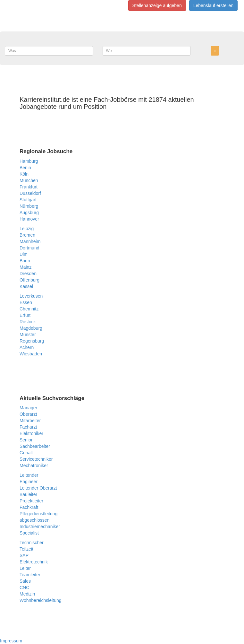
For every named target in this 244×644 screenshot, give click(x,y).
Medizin (27, 594)
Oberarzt (28, 414)
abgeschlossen (34, 520)
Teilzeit (26, 549)
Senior (26, 440)
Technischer (32, 543)
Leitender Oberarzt (38, 488)
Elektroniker (31, 433)
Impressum (11, 641)
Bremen (27, 235)
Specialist (29, 533)
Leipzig (27, 229)
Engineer (29, 482)
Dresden (28, 274)
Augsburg (29, 213)
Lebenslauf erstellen (213, 5)
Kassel (26, 286)
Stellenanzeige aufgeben (157, 5)
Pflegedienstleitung (38, 514)
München (29, 180)
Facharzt (28, 427)
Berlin (25, 168)
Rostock (28, 322)
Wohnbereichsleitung (41, 600)
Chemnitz (29, 309)
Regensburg (32, 341)
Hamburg (29, 161)
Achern (27, 347)
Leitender (29, 475)
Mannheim (30, 241)
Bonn (25, 261)
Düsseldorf (30, 193)
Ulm (24, 254)
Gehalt (26, 453)
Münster (28, 335)
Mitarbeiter (30, 421)
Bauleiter (28, 494)
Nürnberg (29, 206)
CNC (24, 587)
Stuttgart (28, 200)
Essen (26, 302)
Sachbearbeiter (35, 446)
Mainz (25, 267)
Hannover (29, 219)
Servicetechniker (36, 459)
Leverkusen (31, 296)
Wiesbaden (31, 354)
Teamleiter (30, 575)
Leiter (25, 568)
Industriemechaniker (40, 527)
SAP (24, 555)
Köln (24, 174)
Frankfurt (29, 187)
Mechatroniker (34, 466)
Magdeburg (31, 328)
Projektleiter (31, 501)
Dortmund (29, 248)
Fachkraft (29, 507)
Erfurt (25, 315)
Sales (25, 581)
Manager (28, 408)
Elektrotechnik (34, 562)
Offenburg (29, 280)
